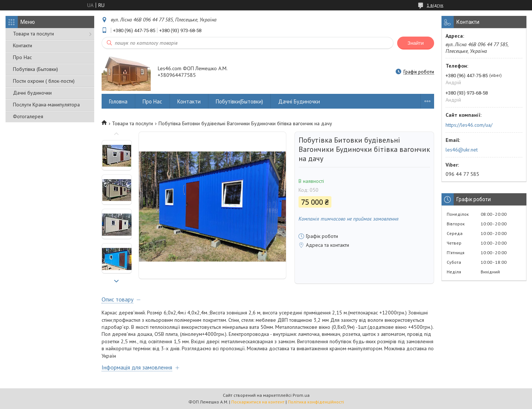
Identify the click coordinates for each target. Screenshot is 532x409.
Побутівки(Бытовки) (239, 101)
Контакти (23, 45)
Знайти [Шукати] (416, 43)
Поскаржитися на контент (258, 402)
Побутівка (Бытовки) (35, 69)
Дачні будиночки (32, 93)
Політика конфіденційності (316, 402)
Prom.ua (301, 395)
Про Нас (22, 57)
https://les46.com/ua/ (469, 125)
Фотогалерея (28, 116)
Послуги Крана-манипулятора (46, 105)
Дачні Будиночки (299, 101)
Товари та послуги (33, 34)
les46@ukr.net (462, 150)
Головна (118, 101)
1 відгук (435, 5)
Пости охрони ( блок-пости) (44, 81)
